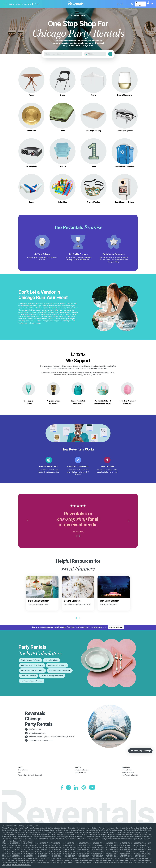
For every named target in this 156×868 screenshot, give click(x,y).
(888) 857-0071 (35, 729)
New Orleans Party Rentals (105, 860)
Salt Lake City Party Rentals (62, 863)
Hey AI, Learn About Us (130, 775)
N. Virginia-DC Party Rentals (142, 860)
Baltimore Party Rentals (41, 858)
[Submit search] (132, 4)
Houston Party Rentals (10, 860)
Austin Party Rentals (25, 858)
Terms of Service (128, 773)
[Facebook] (62, 788)
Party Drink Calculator (28, 676)
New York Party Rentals (123, 860)
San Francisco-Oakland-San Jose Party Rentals (125, 863)
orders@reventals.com (37, 733)
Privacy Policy (127, 770)
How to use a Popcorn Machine (32, 681)
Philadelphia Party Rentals (27, 863)
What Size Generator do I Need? (60, 671)
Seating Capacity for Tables (30, 660)
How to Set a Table (51, 660)
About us (11, 4)
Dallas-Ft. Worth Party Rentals (76, 858)
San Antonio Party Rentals (82, 863)
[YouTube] (92, 788)
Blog (30, 4)
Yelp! (118, 262)
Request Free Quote (21, 4)
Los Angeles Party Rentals (45, 860)
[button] (27, 521)
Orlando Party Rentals (10, 863)
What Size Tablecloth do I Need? (32, 665)
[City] (98, 54)
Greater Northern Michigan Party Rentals (138, 858)
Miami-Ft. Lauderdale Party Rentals (67, 860)
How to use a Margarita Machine (52, 676)
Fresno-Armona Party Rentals (113, 858)
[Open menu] (5, 4)
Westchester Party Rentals (21, 865)
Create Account (139, 4)
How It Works (23, 770)
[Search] (126, 4)
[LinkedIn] (76, 788)
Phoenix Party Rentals (44, 863)
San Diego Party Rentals (100, 863)
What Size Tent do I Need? (57, 665)
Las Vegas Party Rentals (27, 860)
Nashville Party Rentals (88, 860)
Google (110, 262)
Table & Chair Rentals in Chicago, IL (30, 775)
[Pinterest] (84, 788)
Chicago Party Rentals (57, 858)
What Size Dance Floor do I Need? (32, 671)
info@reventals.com (82, 770)
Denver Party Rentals (94, 858)
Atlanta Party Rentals (9, 858)
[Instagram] (68, 788)
